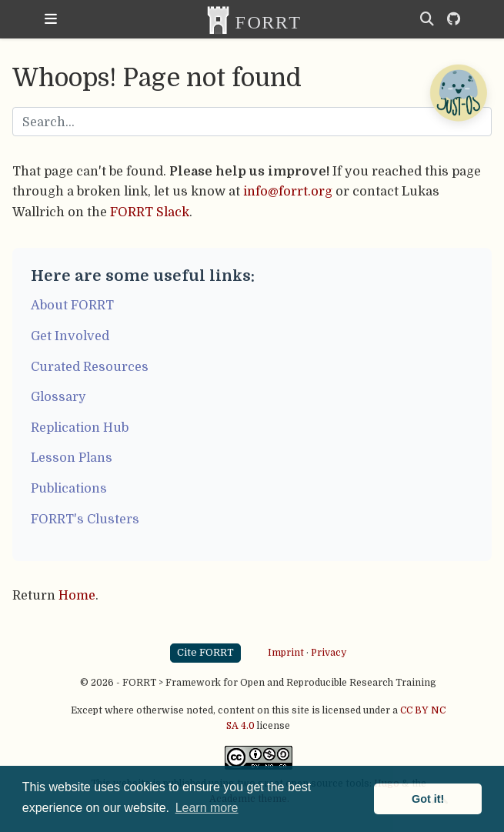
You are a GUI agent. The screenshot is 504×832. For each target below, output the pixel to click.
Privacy (329, 653)
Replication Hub (80, 428)
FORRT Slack (150, 212)
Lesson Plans (72, 458)
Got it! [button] (428, 799)
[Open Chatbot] (458, 92)
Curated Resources (90, 367)
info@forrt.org (288, 191)
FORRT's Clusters (85, 519)
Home (77, 595)
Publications (69, 488)
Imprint (286, 653)
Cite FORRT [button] (205, 652)
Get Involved (70, 336)
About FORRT (72, 305)
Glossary (58, 397)
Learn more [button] (207, 808)
